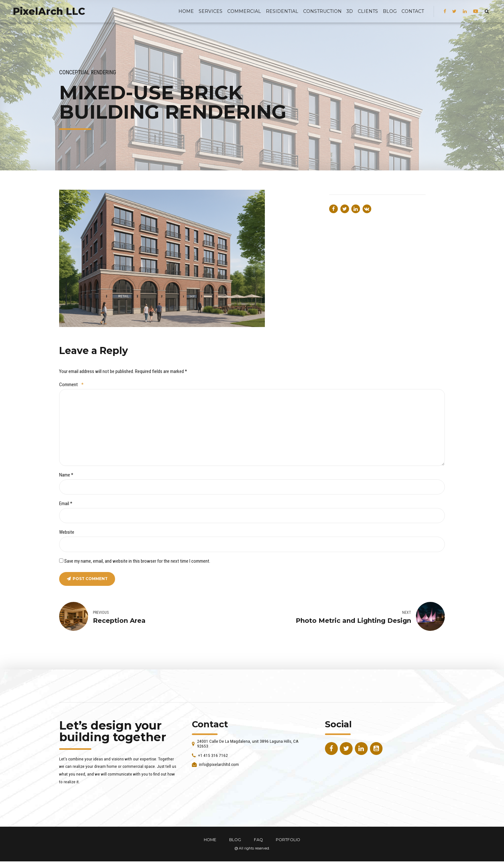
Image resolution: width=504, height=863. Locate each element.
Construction (322, 11)
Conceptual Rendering (88, 72)
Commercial (244, 11)
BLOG (390, 11)
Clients (368, 11)
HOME (210, 841)
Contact (413, 11)
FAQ (258, 841)
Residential (282, 11)
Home (186, 11)
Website (67, 533)
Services (211, 11)
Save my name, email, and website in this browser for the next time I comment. (137, 562)
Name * (66, 476)
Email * (66, 505)
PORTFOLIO (288, 841)
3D (350, 11)
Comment (71, 385)
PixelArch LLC (49, 11)
